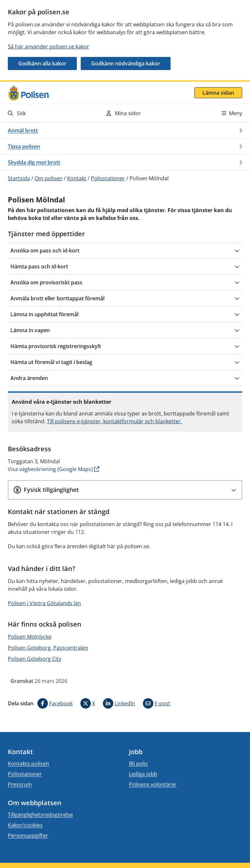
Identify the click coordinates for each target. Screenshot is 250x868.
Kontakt (77, 178)
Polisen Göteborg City (35, 659)
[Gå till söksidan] (44, 113)
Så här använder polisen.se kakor (49, 47)
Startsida (19, 178)
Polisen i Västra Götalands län (44, 603)
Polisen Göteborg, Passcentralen (48, 648)
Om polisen (49, 178)
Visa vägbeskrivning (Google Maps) (50, 469)
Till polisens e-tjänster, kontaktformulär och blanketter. (114, 421)
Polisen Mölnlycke (30, 637)
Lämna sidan (218, 93)
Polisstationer (108, 178)
